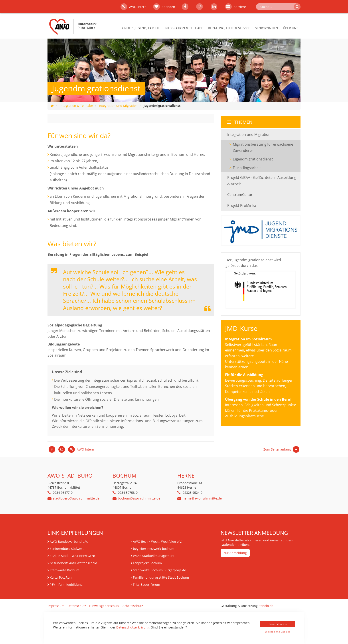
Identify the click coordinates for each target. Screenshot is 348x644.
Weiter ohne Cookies (278, 632)
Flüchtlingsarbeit (247, 168)
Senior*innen (267, 28)
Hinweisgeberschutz (104, 606)
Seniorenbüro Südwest (67, 549)
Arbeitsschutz (133, 606)
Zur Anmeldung (235, 553)
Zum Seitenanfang (281, 449)
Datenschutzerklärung (133, 627)
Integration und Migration (118, 106)
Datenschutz (77, 606)
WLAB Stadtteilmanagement (154, 556)
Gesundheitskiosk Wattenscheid (73, 563)
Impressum (56, 606)
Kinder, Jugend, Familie (140, 28)
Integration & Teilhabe (184, 28)
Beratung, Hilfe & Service (229, 28)
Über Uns (291, 28)
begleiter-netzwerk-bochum (154, 549)
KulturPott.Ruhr (61, 577)
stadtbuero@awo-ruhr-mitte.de (76, 498)
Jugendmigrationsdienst (261, 159)
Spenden (164, 7)
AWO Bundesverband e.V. (69, 542)
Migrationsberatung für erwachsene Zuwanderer (263, 147)
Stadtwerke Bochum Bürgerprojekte (159, 570)
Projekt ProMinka (242, 205)
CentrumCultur (240, 195)
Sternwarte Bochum (64, 570)
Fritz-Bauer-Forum (146, 584)
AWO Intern (133, 7)
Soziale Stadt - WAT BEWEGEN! (72, 556)
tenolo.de (266, 606)
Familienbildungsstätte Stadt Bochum (161, 577)
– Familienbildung (66, 584)
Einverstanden (278, 624)
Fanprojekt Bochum (147, 563)
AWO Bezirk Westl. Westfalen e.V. (158, 542)
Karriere (235, 7)
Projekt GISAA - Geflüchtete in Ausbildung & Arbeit (262, 181)
